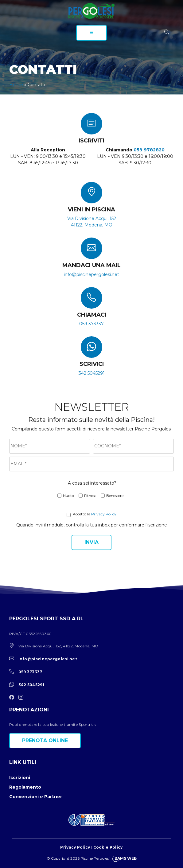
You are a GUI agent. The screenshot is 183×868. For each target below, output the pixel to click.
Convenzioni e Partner (36, 797)
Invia (91, 542)
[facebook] (13, 698)
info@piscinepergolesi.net (91, 274)
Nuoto (68, 496)
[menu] (91, 33)
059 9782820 (149, 150)
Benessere (115, 496)
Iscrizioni (20, 778)
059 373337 (91, 324)
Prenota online (45, 740)
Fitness (90, 496)
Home (16, 85)
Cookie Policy (108, 847)
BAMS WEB (126, 858)
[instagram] (22, 698)
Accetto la (82, 514)
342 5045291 (92, 373)
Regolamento (25, 787)
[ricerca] (167, 32)
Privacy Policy (104, 514)
